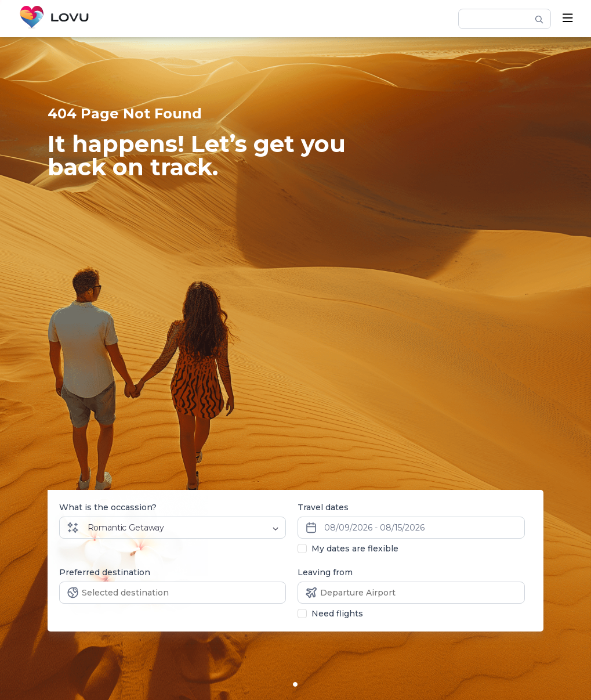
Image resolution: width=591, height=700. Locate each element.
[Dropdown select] (184, 528)
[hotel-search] (499, 19)
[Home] (54, 19)
